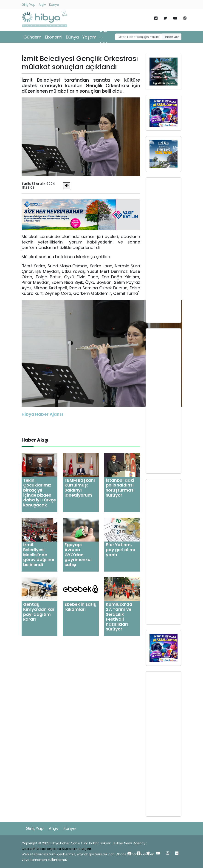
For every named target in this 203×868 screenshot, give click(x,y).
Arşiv (42, 5)
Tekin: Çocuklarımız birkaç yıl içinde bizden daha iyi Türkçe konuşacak (39, 493)
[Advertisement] (164, 250)
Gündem (32, 37)
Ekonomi (54, 37)
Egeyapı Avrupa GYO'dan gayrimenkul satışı (78, 554)
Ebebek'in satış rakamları (80, 607)
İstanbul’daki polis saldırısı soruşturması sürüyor (120, 488)
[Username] (138, 37)
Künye (54, 5)
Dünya (72, 37)
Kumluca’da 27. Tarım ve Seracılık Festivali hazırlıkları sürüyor (119, 617)
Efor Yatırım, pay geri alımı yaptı (120, 550)
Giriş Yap (28, 5)
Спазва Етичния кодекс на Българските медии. (57, 849)
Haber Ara (172, 37)
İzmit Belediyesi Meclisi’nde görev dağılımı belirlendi (39, 554)
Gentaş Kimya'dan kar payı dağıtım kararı (39, 612)
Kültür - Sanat (106, 37)
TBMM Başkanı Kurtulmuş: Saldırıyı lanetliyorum (80, 488)
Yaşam (89, 37)
